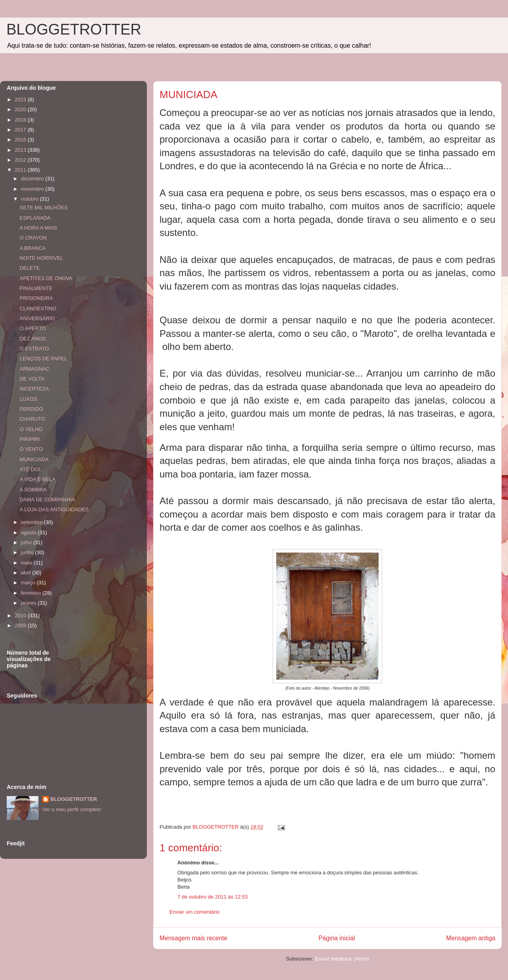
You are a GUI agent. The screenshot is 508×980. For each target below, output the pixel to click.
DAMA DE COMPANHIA (47, 500)
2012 (21, 160)
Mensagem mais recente (193, 938)
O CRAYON (33, 238)
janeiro (30, 603)
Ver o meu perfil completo (72, 809)
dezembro (33, 179)
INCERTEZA (34, 389)
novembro (33, 189)
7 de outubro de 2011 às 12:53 (213, 897)
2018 (21, 120)
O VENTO (31, 449)
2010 (21, 616)
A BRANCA (33, 248)
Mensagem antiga (471, 938)
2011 (21, 170)
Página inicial (337, 938)
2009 (21, 625)
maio (27, 563)
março (29, 583)
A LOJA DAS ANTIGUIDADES (54, 509)
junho (28, 552)
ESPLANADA (35, 218)
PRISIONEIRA (36, 298)
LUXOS (28, 399)
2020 (21, 109)
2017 (21, 130)
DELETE (30, 268)
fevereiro (32, 593)
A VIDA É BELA (37, 479)
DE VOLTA (32, 379)
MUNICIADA (34, 459)
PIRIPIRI (30, 439)
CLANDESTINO (38, 308)
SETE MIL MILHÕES (43, 208)
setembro (33, 522)
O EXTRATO (34, 349)
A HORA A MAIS (38, 228)
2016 (21, 140)
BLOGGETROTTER (74, 29)
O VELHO (31, 429)
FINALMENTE (36, 288)
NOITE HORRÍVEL (41, 258)
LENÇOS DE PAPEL (43, 359)
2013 (21, 150)
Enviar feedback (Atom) (342, 959)
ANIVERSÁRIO (37, 318)
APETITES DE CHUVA (46, 278)
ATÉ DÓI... (32, 469)
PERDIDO (31, 409)
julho (27, 542)
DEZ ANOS (33, 339)
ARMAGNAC (34, 369)
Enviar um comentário (194, 912)
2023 (21, 100)
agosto (30, 533)
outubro (31, 199)
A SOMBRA (33, 490)
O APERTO (33, 328)
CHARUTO (32, 419)
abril (27, 573)
